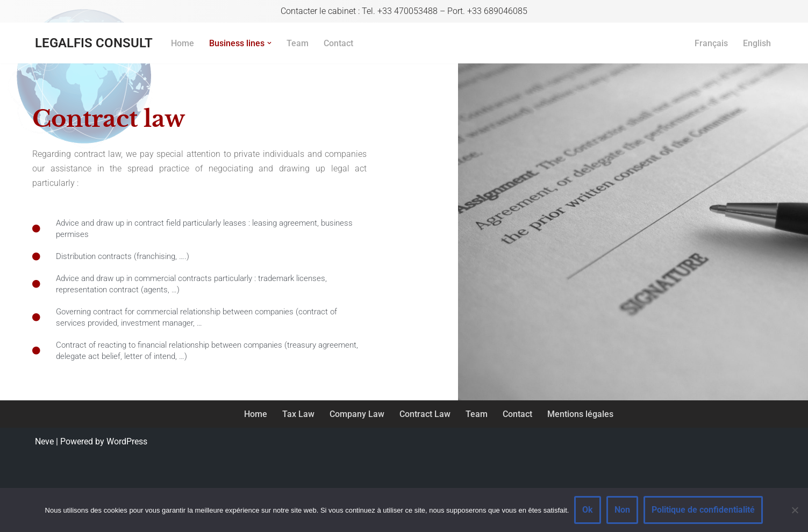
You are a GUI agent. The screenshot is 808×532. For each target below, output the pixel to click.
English (757, 43)
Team (298, 43)
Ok (588, 510)
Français (711, 43)
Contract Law (425, 414)
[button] (269, 43)
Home (183, 43)
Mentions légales (580, 414)
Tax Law (298, 414)
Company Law (357, 414)
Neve (44, 441)
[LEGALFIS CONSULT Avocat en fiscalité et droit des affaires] (94, 43)
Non (622, 510)
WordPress (127, 441)
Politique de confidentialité (703, 510)
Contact (338, 43)
